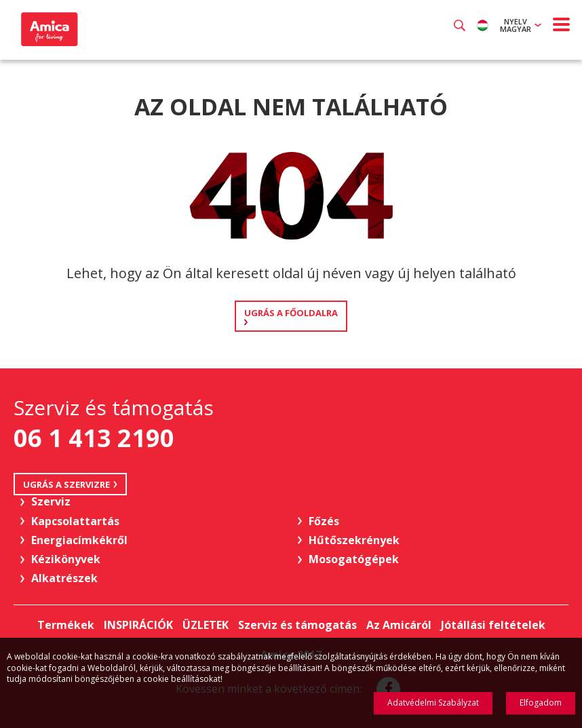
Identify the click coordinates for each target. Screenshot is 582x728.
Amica (48, 29)
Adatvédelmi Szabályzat (433, 703)
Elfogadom (541, 703)
